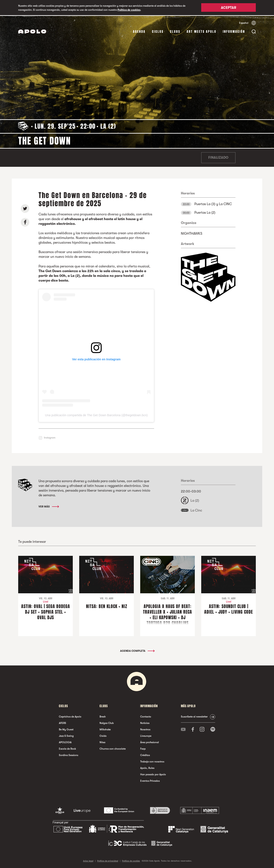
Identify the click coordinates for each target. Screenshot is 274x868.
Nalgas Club (107, 723)
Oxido (103, 735)
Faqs (143, 748)
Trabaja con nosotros (152, 761)
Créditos (145, 755)
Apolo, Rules (147, 768)
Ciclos (158, 31)
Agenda (139, 31)
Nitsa (102, 742)
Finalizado (218, 157)
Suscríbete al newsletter (194, 716)
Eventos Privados (150, 780)
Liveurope (146, 735)
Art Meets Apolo (202, 31)
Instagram (50, 437)
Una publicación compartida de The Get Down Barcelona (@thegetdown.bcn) (96, 415)
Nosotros (145, 729)
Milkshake (105, 729)
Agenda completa (137, 650)
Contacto (146, 716)
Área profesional (150, 742)
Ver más (48, 506)
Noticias (145, 723)
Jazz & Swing (66, 735)
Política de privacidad (108, 860)
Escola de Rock (67, 748)
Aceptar (229, 8)
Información (234, 31)
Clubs (175, 31)
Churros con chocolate (113, 748)
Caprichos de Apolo (70, 716)
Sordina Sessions (68, 755)
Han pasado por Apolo (153, 774)
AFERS (63, 723)
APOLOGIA (65, 742)
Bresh (103, 716)
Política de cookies (129, 10)
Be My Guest (66, 729)
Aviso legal (88, 860)
